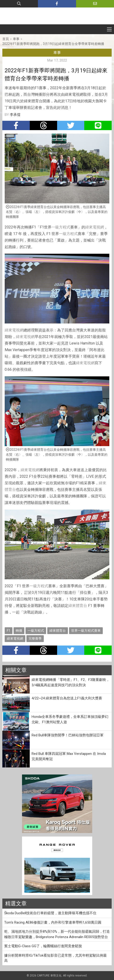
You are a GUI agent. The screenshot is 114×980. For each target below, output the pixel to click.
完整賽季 (35, 639)
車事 (16, 39)
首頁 (6, 39)
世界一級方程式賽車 (86, 631)
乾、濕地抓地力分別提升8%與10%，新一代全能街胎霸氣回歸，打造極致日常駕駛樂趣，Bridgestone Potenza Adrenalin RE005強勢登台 (57, 934)
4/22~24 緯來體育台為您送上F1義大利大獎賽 (67, 698)
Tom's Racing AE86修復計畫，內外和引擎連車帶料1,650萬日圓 (53, 922)
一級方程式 (61, 227)
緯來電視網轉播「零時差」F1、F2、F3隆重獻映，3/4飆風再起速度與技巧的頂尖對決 (71, 682)
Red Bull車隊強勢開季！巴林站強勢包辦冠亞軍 (68, 735)
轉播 (19, 631)
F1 (9, 631)
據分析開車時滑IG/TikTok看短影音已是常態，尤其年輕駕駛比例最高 (55, 958)
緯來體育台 (78, 606)
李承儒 (15, 115)
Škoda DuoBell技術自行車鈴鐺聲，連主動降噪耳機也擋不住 (50, 913)
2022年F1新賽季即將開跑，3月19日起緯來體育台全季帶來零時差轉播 (53, 44)
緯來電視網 (95, 227)
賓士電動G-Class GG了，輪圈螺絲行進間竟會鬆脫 (43, 946)
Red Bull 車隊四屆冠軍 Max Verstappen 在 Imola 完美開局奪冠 (69, 756)
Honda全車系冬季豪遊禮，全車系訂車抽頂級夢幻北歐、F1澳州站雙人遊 (70, 719)
